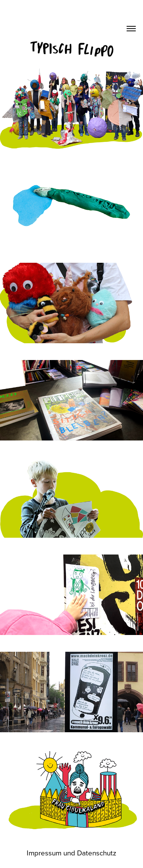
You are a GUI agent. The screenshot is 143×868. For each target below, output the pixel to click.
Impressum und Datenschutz (71, 853)
